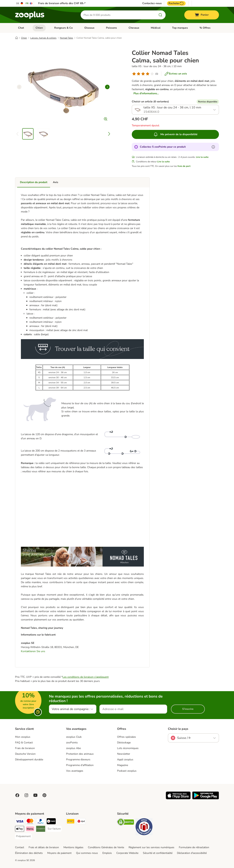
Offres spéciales (127, 737)
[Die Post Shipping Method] (71, 822)
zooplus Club (74, 737)
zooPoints (72, 743)
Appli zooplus (125, 759)
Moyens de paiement (59, 853)
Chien (39, 28)
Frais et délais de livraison (44, 847)
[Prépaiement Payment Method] (23, 836)
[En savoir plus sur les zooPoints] (213, 147)
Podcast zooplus (127, 771)
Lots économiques (128, 748)
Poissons (111, 28)
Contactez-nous (152, 3)
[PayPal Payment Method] (41, 822)
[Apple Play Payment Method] (20, 829)
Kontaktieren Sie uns (33, 651)
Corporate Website (127, 853)
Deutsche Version (25, 754)
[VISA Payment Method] (20, 822)
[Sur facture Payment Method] (54, 829)
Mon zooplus (23, 737)
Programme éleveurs (78, 759)
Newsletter (124, 754)
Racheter (176, 3)
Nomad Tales (66, 38)
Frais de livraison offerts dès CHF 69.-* (62, 3)
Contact (20, 847)
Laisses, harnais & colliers (43, 38)
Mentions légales (73, 847)
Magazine (123, 765)
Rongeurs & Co (63, 28)
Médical (156, 28)
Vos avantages (75, 771)
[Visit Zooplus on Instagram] (26, 795)
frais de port (184, 166)
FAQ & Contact (24, 743)
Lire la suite (202, 157)
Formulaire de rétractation (194, 847)
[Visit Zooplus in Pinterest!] (44, 795)
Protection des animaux (80, 754)
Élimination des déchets (29, 853)
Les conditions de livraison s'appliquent (86, 677)
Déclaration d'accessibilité (192, 853)
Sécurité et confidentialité (158, 853)
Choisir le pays (178, 729)
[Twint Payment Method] (51, 822)
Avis (56, 182)
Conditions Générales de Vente (106, 847)
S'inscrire (188, 709)
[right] (107, 87)
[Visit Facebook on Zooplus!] (17, 795)
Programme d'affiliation (80, 765)
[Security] (126, 823)
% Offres (205, 28)
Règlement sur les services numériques (151, 847)
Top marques (180, 28)
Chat (21, 28)
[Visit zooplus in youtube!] (35, 795)
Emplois (107, 853)
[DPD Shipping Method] (81, 822)
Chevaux (134, 28)
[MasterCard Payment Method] (30, 822)
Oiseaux (89, 28)
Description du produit (34, 182)
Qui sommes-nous (87, 853)
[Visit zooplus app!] (178, 799)
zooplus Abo (74, 748)
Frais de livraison (25, 748)
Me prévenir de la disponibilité (175, 134)
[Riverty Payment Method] (41, 829)
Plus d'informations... (146, 93)
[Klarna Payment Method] (30, 829)
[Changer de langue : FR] (29, 3)
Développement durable (29, 759)
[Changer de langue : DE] (20, 3)
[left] (19, 87)
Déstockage (124, 743)
